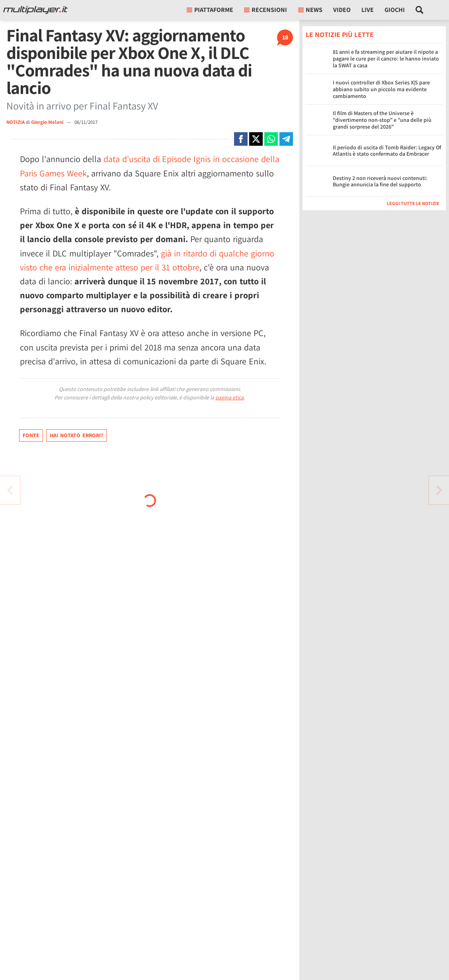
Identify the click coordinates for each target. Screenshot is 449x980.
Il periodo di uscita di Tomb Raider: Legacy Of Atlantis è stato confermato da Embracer (387, 151)
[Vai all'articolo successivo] (10, 490)
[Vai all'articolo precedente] (439, 490)
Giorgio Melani (48, 122)
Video (342, 10)
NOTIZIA (16, 122)
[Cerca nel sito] (420, 10)
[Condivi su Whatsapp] (271, 139)
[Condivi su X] (256, 139)
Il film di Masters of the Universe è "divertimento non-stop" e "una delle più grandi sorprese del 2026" (382, 120)
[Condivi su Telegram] (286, 139)
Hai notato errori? (76, 435)
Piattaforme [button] (210, 10)
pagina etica (229, 397)
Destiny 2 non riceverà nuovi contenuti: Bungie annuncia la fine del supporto (380, 181)
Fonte (31, 435)
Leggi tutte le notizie (413, 203)
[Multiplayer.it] (35, 10)
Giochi (395, 10)
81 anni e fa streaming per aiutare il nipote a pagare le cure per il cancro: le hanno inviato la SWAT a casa (386, 59)
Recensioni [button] (265, 10)
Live (368, 10)
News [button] (310, 10)
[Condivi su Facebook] (241, 139)
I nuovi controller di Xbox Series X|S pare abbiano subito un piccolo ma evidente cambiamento (381, 89)
